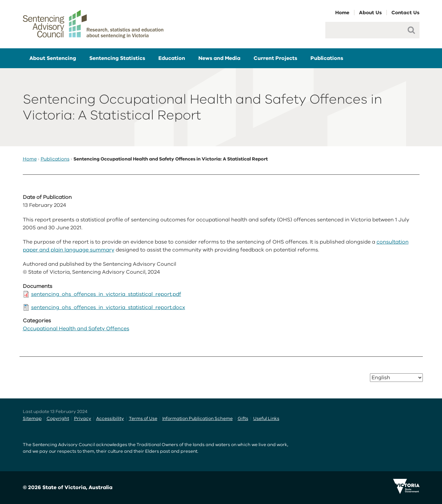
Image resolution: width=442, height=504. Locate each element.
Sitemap (32, 418)
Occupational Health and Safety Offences (76, 329)
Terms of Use (143, 418)
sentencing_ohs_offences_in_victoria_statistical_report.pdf (106, 294)
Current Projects (275, 58)
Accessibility (110, 418)
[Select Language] (396, 378)
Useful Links (266, 418)
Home (342, 13)
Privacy (83, 418)
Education (172, 58)
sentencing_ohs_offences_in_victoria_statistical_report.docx (108, 307)
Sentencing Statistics (117, 58)
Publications (327, 58)
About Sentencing (53, 58)
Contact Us (405, 13)
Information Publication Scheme (198, 418)
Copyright (58, 418)
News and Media (219, 58)
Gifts (243, 418)
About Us (370, 13)
